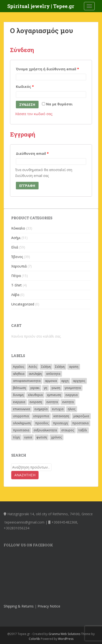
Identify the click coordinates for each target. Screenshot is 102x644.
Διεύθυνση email (32, 153)
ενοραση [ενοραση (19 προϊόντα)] (36, 402)
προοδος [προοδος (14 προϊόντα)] (42, 423)
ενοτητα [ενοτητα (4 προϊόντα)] (68, 402)
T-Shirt (16, 285)
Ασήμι (16, 238)
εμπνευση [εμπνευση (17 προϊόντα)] (54, 395)
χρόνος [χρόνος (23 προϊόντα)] (56, 437)
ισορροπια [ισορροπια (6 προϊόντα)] (41, 416)
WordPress (66, 639)
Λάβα (15, 295)
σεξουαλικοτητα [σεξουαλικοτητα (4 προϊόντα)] (45, 430)
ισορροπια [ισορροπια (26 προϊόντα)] (21, 416)
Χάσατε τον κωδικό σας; (34, 114)
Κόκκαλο (18, 228)
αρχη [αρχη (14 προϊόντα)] (65, 381)
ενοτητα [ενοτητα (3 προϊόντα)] (52, 402)
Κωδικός (25, 87)
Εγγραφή (27, 186)
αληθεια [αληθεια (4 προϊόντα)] (19, 374)
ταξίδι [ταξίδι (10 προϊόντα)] (83, 430)
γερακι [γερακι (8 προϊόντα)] (35, 388)
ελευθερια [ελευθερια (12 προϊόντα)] (35, 395)
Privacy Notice (49, 606)
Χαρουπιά (19, 266)
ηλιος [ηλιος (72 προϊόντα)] (72, 409)
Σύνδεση (27, 105)
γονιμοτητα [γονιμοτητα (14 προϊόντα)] (73, 388)
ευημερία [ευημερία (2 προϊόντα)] (41, 409)
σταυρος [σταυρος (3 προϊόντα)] (68, 430)
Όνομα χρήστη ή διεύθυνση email (47, 69)
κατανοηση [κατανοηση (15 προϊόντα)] (61, 416)
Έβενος (17, 257)
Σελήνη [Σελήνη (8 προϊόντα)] (60, 367)
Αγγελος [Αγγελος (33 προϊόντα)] (19, 367)
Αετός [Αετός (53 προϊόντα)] (33, 367)
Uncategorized (23, 304)
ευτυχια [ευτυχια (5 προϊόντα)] (58, 409)
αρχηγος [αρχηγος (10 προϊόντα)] (79, 381)
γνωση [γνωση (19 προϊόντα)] (56, 388)
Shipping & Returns (19, 606)
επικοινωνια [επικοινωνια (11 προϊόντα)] (21, 409)
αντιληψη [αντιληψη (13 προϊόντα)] (35, 374)
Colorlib (34, 639)
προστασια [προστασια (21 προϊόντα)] (21, 430)
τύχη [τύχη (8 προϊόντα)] (16, 437)
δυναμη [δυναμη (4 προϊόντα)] (18, 395)
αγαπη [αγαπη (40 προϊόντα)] (74, 367)
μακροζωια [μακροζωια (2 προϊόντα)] (81, 416)
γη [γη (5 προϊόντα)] (46, 388)
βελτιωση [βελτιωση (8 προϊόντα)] (19, 388)
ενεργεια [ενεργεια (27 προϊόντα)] (19, 402)
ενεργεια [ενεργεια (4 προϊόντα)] (71, 395)
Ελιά (15, 247)
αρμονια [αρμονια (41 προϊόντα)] (51, 381)
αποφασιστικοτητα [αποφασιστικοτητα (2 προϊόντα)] (27, 381)
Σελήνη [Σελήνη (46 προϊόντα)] (46, 367)
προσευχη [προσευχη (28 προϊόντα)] (60, 423)
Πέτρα (16, 276)
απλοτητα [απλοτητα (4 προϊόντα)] (53, 374)
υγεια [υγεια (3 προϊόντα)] (28, 437)
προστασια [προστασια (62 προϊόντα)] (80, 423)
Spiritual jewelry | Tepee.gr (41, 6)
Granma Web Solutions (64, 634)
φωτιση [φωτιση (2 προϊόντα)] (42, 437)
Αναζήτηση (25, 475)
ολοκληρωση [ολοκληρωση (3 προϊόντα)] (22, 423)
